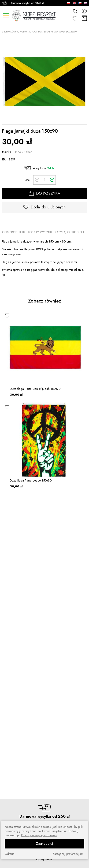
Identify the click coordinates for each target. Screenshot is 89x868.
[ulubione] (7, 315)
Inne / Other (23, 152)
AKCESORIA (25, 32)
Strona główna (10, 32)
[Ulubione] (75, 18)
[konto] (84, 11)
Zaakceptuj (44, 844)
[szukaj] (75, 11)
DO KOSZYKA (44, 193)
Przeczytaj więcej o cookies (39, 835)
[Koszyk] (84, 18)
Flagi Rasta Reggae (41, 32)
